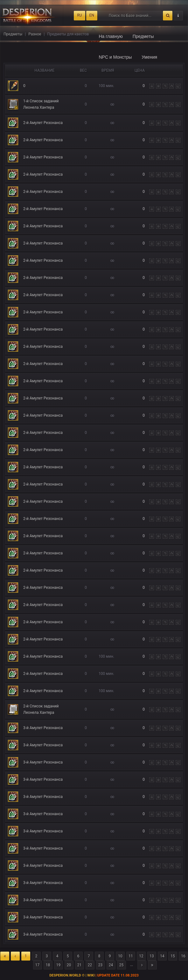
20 (69, 965)
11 (131, 956)
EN (92, 15)
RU (79, 15)
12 (141, 956)
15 (173, 956)
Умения (149, 57)
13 (152, 956)
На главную (111, 36)
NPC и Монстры (115, 57)
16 (183, 956)
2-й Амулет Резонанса (43, 123)
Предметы (143, 36)
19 (59, 965)
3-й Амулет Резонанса (43, 728)
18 (48, 965)
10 (120, 956)
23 (101, 965)
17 (38, 965)
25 (122, 965)
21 (80, 965)
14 (162, 956)
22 (90, 965)
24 (111, 965)
